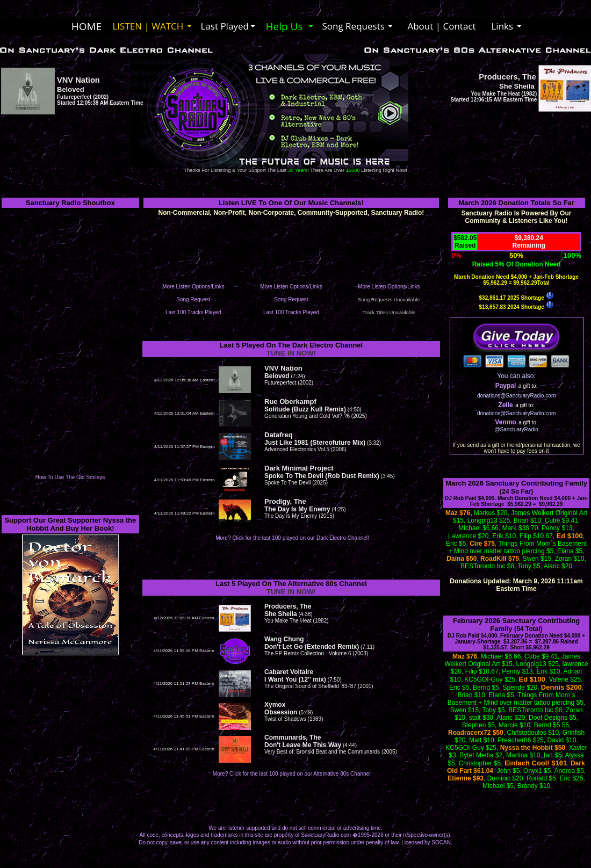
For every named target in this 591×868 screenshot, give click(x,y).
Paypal (506, 386)
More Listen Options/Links (193, 287)
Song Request (193, 299)
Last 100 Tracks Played (193, 312)
